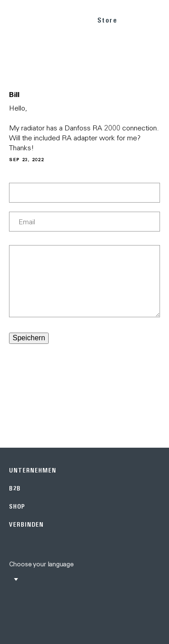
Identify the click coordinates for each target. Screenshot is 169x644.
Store (107, 20)
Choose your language (41, 564)
